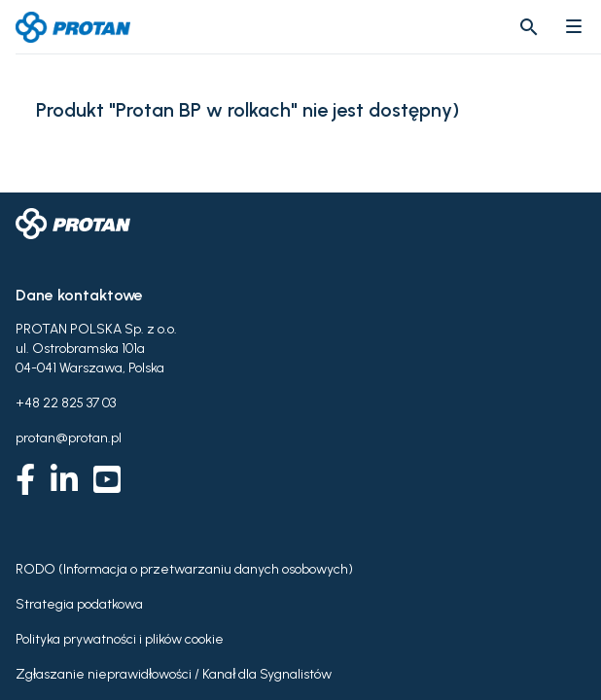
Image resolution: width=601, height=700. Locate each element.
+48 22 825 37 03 (66, 403)
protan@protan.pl (69, 438)
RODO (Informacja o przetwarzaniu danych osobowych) (184, 569)
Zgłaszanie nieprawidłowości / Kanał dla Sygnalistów (174, 674)
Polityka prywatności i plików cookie (120, 639)
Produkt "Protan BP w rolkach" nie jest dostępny (244, 110)
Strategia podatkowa (79, 604)
